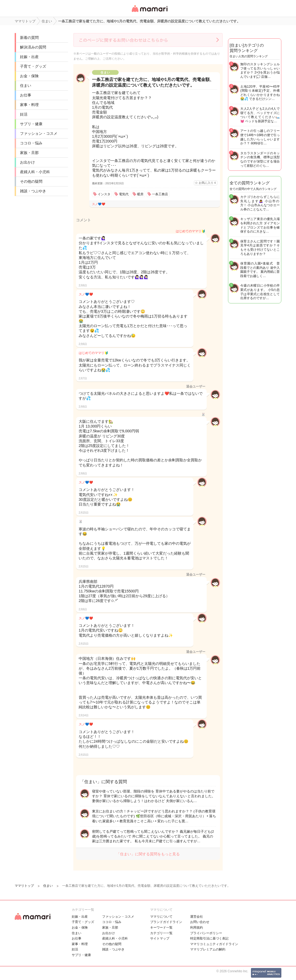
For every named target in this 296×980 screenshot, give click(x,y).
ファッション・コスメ (39, 133)
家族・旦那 (29, 153)
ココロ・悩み (31, 143)
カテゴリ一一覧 (161, 933)
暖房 (140, 194)
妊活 (24, 114)
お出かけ (27, 162)
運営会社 (197, 917)
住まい (26, 86)
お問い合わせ (200, 922)
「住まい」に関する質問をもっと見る (148, 854)
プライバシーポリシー (206, 933)
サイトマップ (160, 938)
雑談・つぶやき (33, 191)
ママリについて (161, 917)
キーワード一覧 (161, 928)
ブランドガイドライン (166, 922)
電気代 (124, 194)
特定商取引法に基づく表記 (209, 938)
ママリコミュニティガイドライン (214, 944)
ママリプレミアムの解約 (208, 949)
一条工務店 (160, 194)
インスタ (104, 194)
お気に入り (207, 183)
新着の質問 (29, 38)
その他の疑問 (31, 181)
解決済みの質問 (33, 47)
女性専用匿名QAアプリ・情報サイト (149, 12)
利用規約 (197, 928)
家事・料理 (29, 105)
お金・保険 (29, 76)
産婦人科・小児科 (35, 172)
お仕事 (26, 95)
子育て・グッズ (33, 66)
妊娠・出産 (29, 57)
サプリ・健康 (31, 124)
